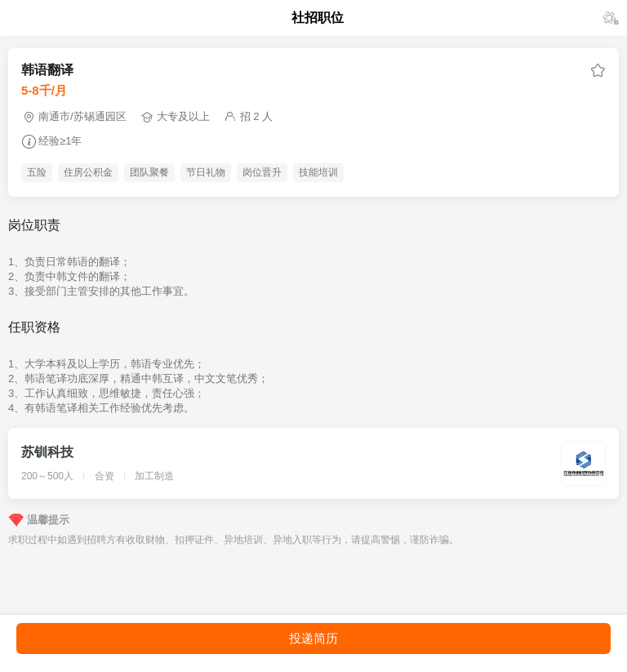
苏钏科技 (47, 452)
